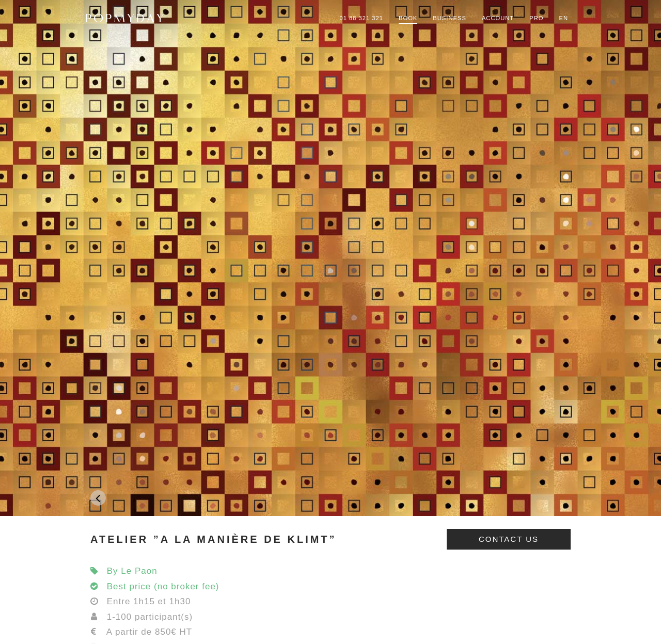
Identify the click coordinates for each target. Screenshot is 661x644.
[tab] (330, 539)
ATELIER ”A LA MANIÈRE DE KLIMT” (214, 539)
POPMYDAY (125, 18)
